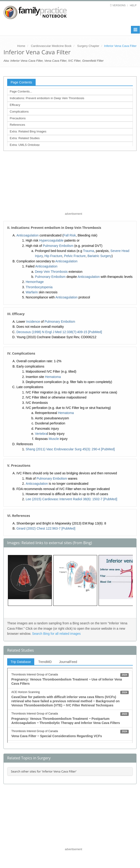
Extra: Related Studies (25, 138)
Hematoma (53, 377)
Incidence (33, 322)
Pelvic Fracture (75, 256)
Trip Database (21, 662)
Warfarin (32, 292)
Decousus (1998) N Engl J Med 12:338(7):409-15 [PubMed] (59, 332)
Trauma (89, 251)
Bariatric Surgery (100, 256)
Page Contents (21, 82)
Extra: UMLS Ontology (25, 145)
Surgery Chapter (88, 46)
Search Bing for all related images (56, 634)
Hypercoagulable (51, 240)
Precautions (18, 118)
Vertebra (41, 434)
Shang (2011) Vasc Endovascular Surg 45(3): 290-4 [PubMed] (70, 449)
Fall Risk (70, 235)
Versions (119, 5)
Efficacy (15, 105)
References (17, 125)
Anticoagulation (28, 235)
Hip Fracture (53, 256)
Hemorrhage (35, 282)
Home (21, 46)
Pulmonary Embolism (58, 246)
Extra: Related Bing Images (28, 131)
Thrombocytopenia (39, 287)
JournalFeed (68, 662)
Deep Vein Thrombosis (51, 272)
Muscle (54, 439)
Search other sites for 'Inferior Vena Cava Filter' (44, 771)
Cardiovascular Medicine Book (51, 46)
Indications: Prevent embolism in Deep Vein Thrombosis (47, 98)
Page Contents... (21, 91)
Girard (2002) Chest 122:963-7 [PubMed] (46, 528)
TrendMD (45, 662)
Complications (19, 112)
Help (133, 5)
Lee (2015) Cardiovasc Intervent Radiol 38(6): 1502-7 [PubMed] (71, 499)
